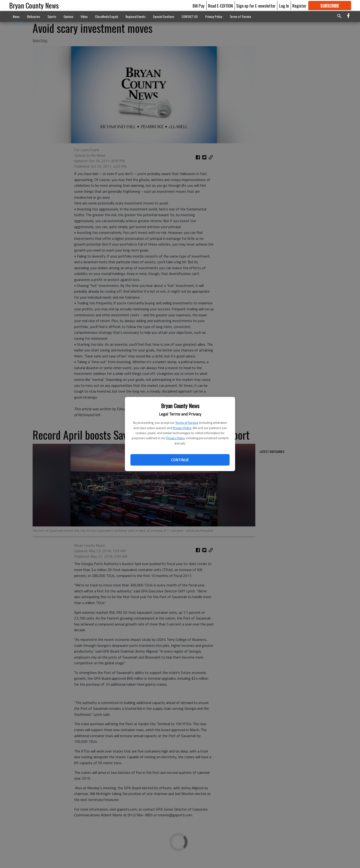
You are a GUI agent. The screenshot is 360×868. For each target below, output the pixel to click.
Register (299, 6)
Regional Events (136, 16)
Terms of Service (187, 423)
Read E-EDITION (220, 6)
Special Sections (164, 16)
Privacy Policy (182, 428)
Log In (284, 6)
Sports (52, 16)
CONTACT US (190, 16)
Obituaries (34, 16)
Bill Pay (199, 6)
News (16, 16)
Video (84, 16)
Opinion (68, 16)
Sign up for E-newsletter (256, 6)
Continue (180, 460)
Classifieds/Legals (107, 16)
